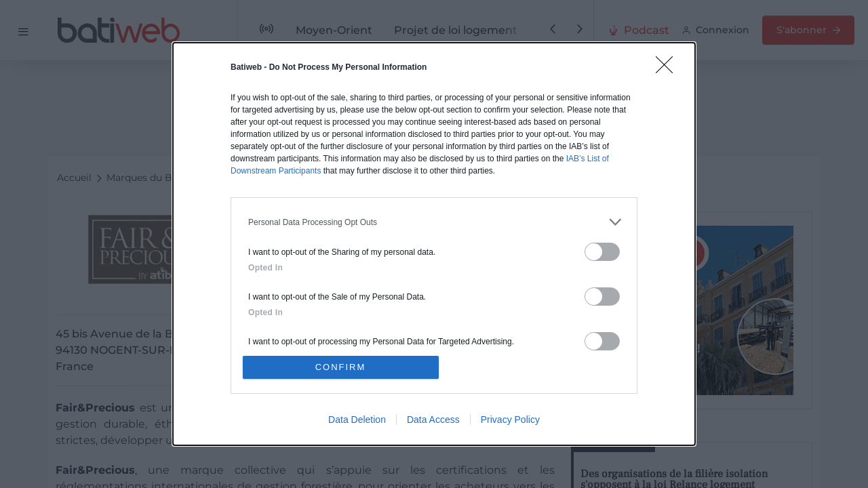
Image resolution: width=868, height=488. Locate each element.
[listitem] (434, 222)
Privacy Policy (510, 420)
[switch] (602, 252)
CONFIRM (341, 367)
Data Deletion (357, 420)
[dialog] (434, 244)
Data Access (433, 420)
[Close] (669, 69)
